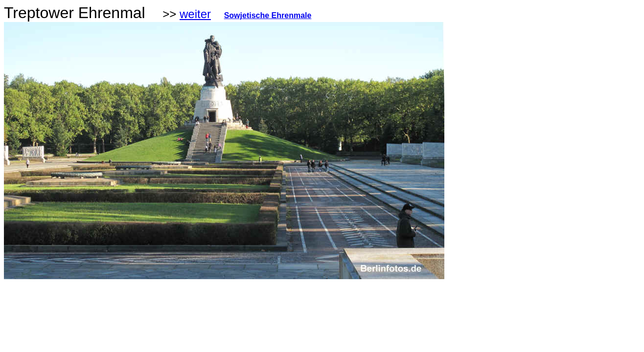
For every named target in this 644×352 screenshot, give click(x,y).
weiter (195, 14)
